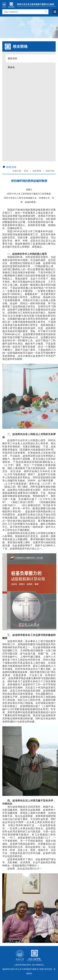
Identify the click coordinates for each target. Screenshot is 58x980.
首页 (26, 171)
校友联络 (37, 171)
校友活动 (12, 58)
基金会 (11, 67)
